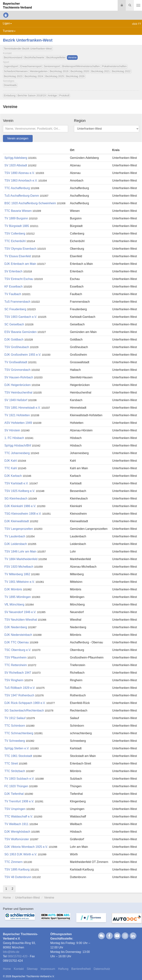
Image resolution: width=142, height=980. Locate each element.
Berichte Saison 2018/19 (32, 95)
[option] (18, 920)
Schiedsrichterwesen (16, 71)
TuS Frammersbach (17, 302)
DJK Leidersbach (16, 544)
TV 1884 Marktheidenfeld (21, 559)
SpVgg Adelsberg (16, 158)
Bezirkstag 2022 (121, 71)
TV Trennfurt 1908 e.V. (19, 801)
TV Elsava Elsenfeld (18, 256)
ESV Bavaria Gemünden (20, 332)
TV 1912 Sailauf (15, 718)
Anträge (52, 95)
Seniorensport (52, 66)
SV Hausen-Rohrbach (19, 377)
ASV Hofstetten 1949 (18, 423)
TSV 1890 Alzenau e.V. (20, 173)
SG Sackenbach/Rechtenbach (24, 710)
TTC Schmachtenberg (19, 733)
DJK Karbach (13, 476)
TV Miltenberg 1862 (17, 574)
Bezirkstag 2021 (101, 71)
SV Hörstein (12, 430)
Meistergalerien (39, 71)
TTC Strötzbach (15, 771)
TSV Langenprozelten (19, 529)
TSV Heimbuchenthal (18, 392)
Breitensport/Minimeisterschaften (81, 66)
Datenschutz (102, 969)
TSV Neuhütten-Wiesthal (21, 620)
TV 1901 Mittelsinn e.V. (20, 582)
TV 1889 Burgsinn (16, 218)
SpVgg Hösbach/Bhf (18, 445)
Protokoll (64, 95)
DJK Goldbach (14, 340)
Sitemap (32, 969)
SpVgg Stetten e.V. (17, 748)
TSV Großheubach (17, 347)
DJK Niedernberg (16, 627)
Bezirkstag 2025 (55, 76)
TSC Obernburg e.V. (18, 650)
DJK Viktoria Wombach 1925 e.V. (26, 847)
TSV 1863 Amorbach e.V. (21, 181)
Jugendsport (11, 66)
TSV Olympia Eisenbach (20, 249)
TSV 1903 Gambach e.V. (21, 317)
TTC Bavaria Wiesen (18, 211)
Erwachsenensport (31, 66)
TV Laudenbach (15, 536)
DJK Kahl (11, 461)
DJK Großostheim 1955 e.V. (23, 355)
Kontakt (19, 969)
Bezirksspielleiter (56, 57)
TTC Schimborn (15, 726)
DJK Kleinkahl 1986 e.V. (20, 506)
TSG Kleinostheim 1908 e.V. (23, 514)
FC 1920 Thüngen (16, 786)
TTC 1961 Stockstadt (18, 756)
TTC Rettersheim (16, 665)
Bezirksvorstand (13, 57)
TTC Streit (11, 763)
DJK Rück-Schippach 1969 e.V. (25, 703)
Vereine (72, 57)
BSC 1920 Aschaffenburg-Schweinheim (30, 203)
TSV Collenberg (15, 234)
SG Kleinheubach (16, 498)
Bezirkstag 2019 (59, 71)
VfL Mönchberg (14, 604)
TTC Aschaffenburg (17, 188)
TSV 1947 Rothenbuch (19, 695)
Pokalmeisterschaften (114, 66)
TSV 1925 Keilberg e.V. (20, 491)
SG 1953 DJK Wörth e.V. (21, 854)
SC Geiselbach (14, 324)
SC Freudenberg (15, 309)
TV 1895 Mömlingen (18, 597)
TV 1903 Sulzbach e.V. (20, 779)
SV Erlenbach (13, 271)
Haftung (63, 969)
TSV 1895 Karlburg (17, 869)
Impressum (48, 969)
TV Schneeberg (15, 741)
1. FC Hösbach (14, 438)
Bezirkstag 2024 (34, 76)
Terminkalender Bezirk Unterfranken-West (28, 49)
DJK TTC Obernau (17, 642)
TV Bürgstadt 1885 (17, 226)
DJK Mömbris (13, 589)
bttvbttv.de (11, 952)
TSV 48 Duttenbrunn (18, 877)
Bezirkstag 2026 (75, 76)
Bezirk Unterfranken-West (28, 40)
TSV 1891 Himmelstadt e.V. (22, 408)
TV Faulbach (13, 294)
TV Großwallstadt (16, 362)
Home (7, 898)
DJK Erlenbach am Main (20, 264)
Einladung (10, 95)
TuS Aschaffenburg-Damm (22, 196)
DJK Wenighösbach (17, 832)
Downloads (10, 85)
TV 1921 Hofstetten (17, 415)
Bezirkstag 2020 (80, 71)
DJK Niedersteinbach (18, 635)
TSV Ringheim (14, 680)
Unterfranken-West (27, 898)
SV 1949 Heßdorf (16, 400)
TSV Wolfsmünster (17, 839)
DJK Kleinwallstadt (17, 521)
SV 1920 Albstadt (16, 165)
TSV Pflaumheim (15, 657)
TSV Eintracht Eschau (19, 279)
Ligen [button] (7, 23)
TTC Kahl (11, 468)
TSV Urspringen (15, 809)
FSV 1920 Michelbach (19, 567)
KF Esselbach (14, 287)
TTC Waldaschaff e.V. (19, 816)
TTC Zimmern (14, 862)
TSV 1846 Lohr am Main (20, 551)
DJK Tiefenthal (14, 794)
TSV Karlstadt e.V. (16, 483)
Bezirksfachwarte (34, 57)
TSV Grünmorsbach (17, 370)
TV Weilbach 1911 (16, 824)
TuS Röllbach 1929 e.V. (20, 688)
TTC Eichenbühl (15, 241)
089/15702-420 (18, 956)
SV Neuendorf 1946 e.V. (20, 612)
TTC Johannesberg (17, 453)
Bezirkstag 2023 (13, 76)
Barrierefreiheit (81, 969)
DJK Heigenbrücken (18, 385)
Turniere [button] (9, 31)
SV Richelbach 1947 (18, 673)
